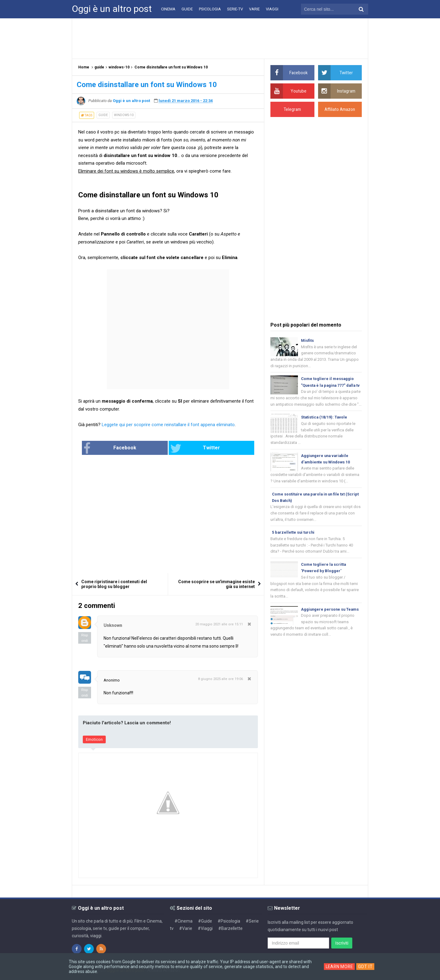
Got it (366, 967)
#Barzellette (230, 928)
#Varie (186, 928)
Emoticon (94, 740)
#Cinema (183, 921)
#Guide (205, 921)
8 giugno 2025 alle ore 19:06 (220, 679)
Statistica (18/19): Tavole (324, 425)
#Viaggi (205, 928)
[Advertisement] (220, 38)
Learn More (339, 967)
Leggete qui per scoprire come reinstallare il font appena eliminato (168, 425)
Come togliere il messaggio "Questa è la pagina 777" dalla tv (329, 386)
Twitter (189, 448)
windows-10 (124, 115)
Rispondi (85, 638)
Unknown (113, 626)
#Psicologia (229, 921)
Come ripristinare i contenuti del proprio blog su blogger (114, 584)
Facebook (130, 448)
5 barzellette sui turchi (294, 541)
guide (103, 115)
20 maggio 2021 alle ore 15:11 (219, 625)
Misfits (307, 340)
